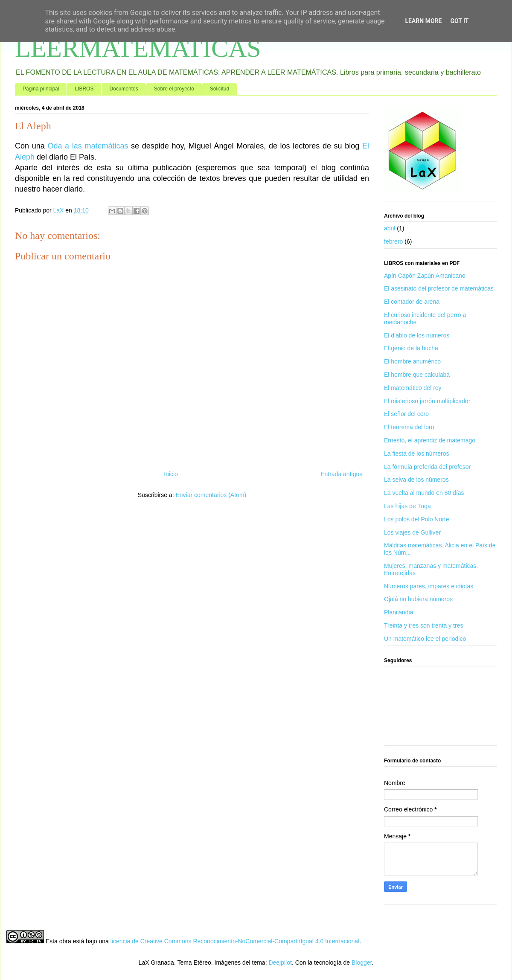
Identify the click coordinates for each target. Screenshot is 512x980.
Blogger (362, 963)
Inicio (171, 474)
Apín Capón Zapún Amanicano (425, 276)
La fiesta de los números (417, 454)
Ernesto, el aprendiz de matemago (430, 440)
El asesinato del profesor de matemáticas (439, 288)
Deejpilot (280, 963)
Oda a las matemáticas (88, 146)
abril (390, 228)
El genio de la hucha (411, 348)
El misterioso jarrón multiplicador (427, 401)
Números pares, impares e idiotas (429, 586)
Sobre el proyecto (174, 89)
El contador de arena (412, 302)
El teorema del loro (409, 427)
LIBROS (84, 89)
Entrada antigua (342, 474)
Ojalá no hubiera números (418, 599)
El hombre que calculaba (417, 375)
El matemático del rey (413, 388)
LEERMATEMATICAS (138, 48)
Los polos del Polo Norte (417, 519)
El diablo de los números (417, 335)
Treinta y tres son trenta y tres (423, 625)
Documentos (124, 89)
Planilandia (399, 612)
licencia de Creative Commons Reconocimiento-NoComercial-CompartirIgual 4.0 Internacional (235, 941)
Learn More (423, 21)
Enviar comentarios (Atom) (211, 495)
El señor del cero (406, 414)
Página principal (41, 89)
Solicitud (220, 89)
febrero (393, 241)
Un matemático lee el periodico (425, 639)
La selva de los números (416, 480)
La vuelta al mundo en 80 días (424, 493)
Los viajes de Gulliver (412, 532)
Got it (459, 21)
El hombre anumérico (412, 361)
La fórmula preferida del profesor (427, 467)
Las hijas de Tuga (407, 506)
